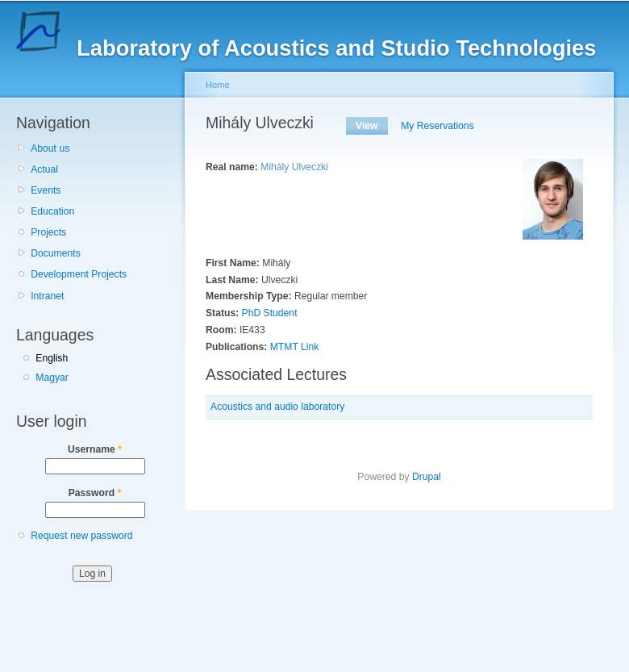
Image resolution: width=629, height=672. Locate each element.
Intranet (47, 296)
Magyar (52, 378)
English (52, 358)
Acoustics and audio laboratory (277, 407)
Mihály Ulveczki (294, 167)
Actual (44, 169)
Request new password (81, 536)
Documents (55, 253)
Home (218, 85)
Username (95, 449)
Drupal (427, 477)
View (372, 126)
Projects (48, 232)
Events (46, 190)
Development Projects (79, 274)
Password (95, 493)
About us (50, 148)
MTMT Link (295, 347)
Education (52, 211)
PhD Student (270, 313)
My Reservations (437, 126)
